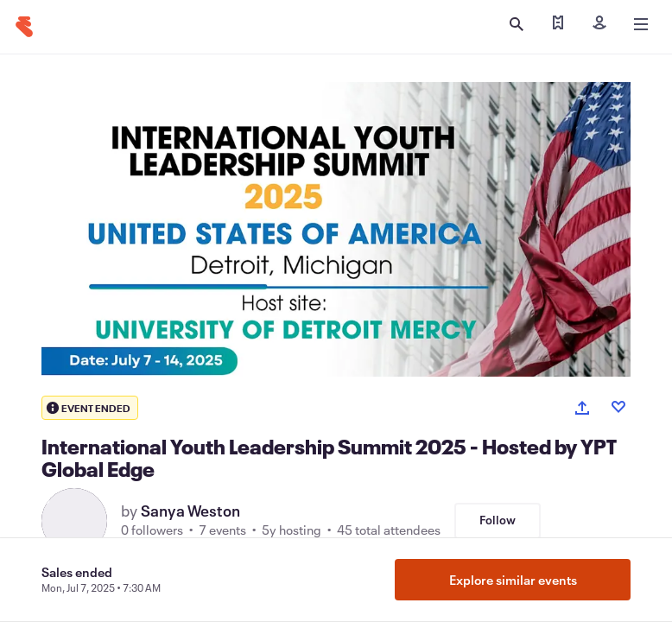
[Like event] (618, 407)
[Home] (24, 27)
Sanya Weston (190, 511)
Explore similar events (513, 580)
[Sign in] (599, 24)
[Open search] (517, 24)
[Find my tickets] (558, 24)
